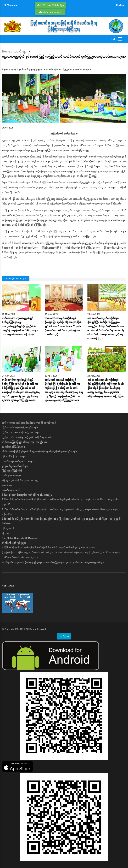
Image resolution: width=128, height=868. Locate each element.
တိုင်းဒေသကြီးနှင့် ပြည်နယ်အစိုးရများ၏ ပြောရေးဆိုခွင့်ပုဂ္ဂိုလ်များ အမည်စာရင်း (39, 452)
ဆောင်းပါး (7, 485)
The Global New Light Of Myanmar (20, 538)
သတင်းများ (20, 52)
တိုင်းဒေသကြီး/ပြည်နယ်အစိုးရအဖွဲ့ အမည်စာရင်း (25, 442)
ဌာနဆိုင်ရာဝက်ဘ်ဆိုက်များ (15, 466)
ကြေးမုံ (5, 533)
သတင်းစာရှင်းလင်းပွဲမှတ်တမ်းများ (18, 461)
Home (6, 52)
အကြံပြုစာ (64, 636)
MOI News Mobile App (52, 5)
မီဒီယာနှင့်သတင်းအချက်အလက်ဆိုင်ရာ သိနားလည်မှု (27, 495)
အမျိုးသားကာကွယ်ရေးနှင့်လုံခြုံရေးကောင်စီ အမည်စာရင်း (29, 423)
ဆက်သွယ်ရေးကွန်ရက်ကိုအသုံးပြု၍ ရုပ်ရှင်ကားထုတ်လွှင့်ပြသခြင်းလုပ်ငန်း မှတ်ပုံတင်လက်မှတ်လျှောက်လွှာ (53, 562)
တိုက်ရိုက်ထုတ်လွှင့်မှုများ (14, 543)
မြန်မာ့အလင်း (9, 529)
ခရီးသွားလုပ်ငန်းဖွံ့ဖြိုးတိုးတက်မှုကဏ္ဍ (20, 480)
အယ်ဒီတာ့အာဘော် (11, 490)
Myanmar (11, 5)
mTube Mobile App (52, 12)
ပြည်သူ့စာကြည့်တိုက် (12, 471)
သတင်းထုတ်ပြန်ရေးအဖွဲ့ (14, 447)
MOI (17, 629)
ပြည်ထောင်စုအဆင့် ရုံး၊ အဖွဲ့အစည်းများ (21, 432)
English (120, 5)
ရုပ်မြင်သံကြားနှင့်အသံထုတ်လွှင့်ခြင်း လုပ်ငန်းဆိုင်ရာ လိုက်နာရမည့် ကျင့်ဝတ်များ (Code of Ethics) (49, 548)
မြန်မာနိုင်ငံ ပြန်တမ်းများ (14, 456)
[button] (64, 98)
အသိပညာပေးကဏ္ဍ (11, 476)
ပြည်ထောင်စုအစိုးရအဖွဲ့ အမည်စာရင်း (20, 428)
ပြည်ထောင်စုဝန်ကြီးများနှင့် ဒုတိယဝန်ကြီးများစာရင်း (27, 437)
